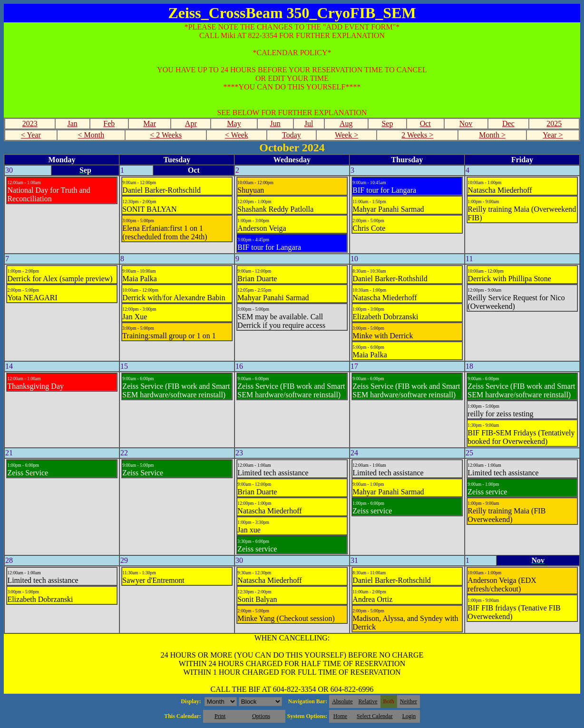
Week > (346, 135)
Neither (409, 701)
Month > (492, 135)
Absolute (342, 701)
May (234, 123)
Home (340, 716)
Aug (346, 123)
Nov (466, 123)
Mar (150, 123)
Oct (425, 123)
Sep (387, 123)
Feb (109, 123)
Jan (73, 123)
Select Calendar (375, 716)
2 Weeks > (417, 135)
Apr (191, 123)
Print (220, 716)
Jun (275, 123)
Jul (309, 123)
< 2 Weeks (166, 135)
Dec (508, 123)
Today (292, 135)
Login (409, 716)
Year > (553, 135)
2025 (554, 123)
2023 (30, 123)
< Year (31, 135)
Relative (368, 701)
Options (261, 716)
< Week (237, 135)
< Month (91, 135)
